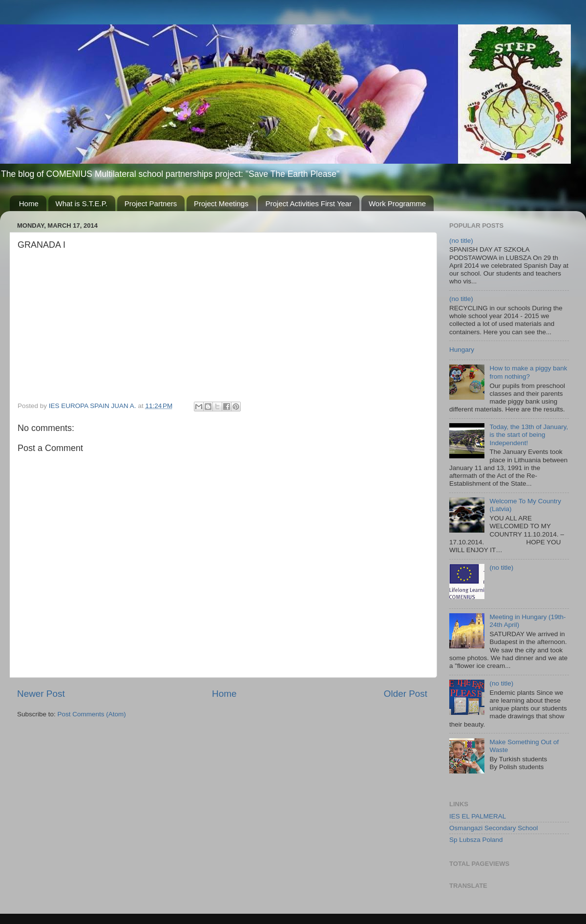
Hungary (462, 350)
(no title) (461, 241)
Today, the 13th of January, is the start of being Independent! (529, 435)
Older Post (406, 694)
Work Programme (397, 204)
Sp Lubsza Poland (476, 840)
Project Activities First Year (308, 204)
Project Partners (151, 204)
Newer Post (41, 694)
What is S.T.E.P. (82, 204)
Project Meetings (221, 204)
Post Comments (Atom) (92, 714)
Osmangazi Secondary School (494, 828)
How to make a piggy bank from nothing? (528, 372)
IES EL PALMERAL (478, 816)
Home (29, 204)
